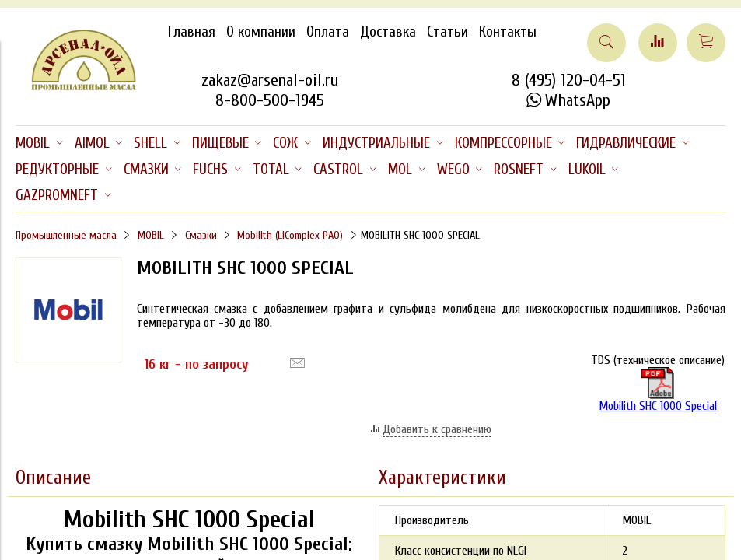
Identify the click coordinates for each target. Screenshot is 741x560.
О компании (261, 32)
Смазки (201, 235)
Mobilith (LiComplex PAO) (290, 235)
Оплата (328, 32)
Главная (192, 32)
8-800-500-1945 (270, 100)
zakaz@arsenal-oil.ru (270, 80)
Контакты (508, 32)
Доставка (388, 32)
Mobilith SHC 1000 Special (658, 390)
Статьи (447, 32)
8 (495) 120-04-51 (569, 80)
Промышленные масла (66, 235)
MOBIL (151, 235)
